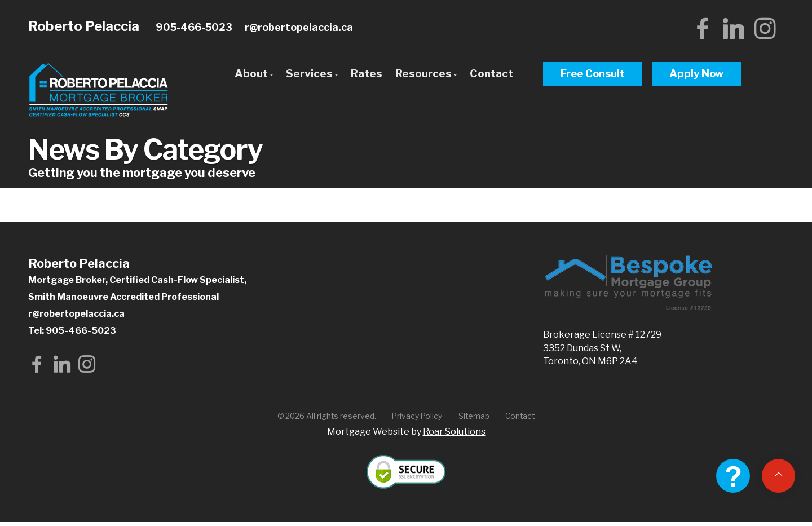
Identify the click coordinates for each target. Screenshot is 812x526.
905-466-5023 (194, 27)
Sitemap (474, 420)
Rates (367, 73)
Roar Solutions (454, 436)
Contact (491, 73)
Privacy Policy (417, 420)
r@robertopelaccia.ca (299, 27)
